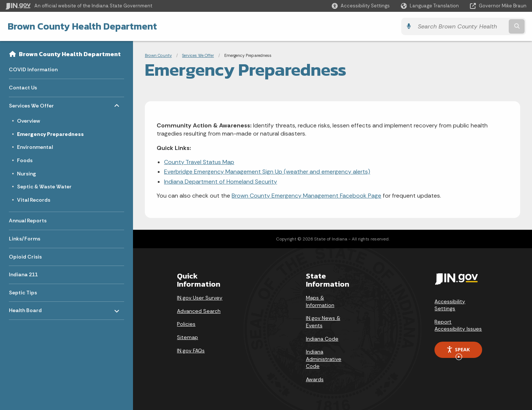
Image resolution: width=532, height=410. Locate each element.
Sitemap (187, 337)
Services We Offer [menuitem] (31, 104)
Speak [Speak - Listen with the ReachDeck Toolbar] (458, 352)
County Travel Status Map (199, 162)
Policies (186, 324)
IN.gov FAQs (191, 351)
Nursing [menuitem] (26, 174)
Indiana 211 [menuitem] (23, 274)
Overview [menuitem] (28, 121)
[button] (361, 6)
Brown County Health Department (82, 26)
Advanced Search (199, 311)
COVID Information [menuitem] (33, 69)
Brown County (158, 55)
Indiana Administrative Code (324, 359)
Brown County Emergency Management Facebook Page (306, 196)
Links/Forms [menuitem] (25, 239)
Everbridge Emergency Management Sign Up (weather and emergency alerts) (267, 172)
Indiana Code (322, 339)
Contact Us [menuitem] (23, 88)
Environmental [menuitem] (35, 147)
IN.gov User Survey (200, 298)
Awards (315, 379)
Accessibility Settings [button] (450, 305)
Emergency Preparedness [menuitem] (50, 134)
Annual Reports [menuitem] (28, 221)
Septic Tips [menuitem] (23, 293)
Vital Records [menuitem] (34, 200)
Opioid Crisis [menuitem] (25, 257)
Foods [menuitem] (25, 160)
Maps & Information (320, 301)
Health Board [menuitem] (30, 309)
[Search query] (463, 26)
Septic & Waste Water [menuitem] (44, 187)
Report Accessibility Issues (458, 325)
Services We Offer (198, 55)
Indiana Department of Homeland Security (221, 182)
